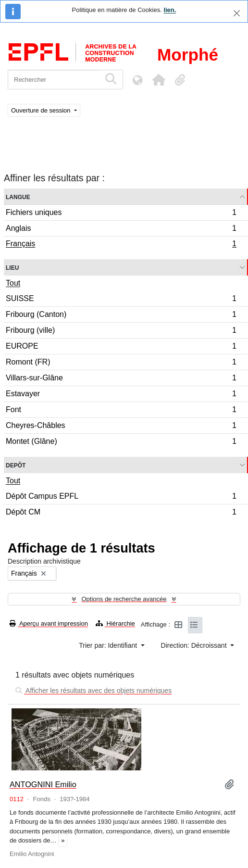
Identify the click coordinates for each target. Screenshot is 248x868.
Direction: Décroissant (195, 645)
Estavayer (121, 395)
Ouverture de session (42, 110)
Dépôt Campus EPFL (121, 497)
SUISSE (121, 300)
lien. (170, 10)
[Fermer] (237, 13)
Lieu (12, 267)
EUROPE (121, 347)
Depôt (16, 465)
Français (121, 245)
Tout (13, 283)
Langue (18, 196)
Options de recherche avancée (124, 599)
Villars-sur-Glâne (121, 379)
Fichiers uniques (121, 214)
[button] (159, 80)
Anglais (121, 230)
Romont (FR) (121, 363)
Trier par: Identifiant (109, 645)
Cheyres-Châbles (121, 427)
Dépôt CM (121, 513)
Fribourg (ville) (121, 332)
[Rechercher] (54, 80)
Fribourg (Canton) (121, 316)
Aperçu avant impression (49, 623)
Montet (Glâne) (121, 442)
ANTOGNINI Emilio (43, 784)
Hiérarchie (115, 623)
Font (121, 411)
